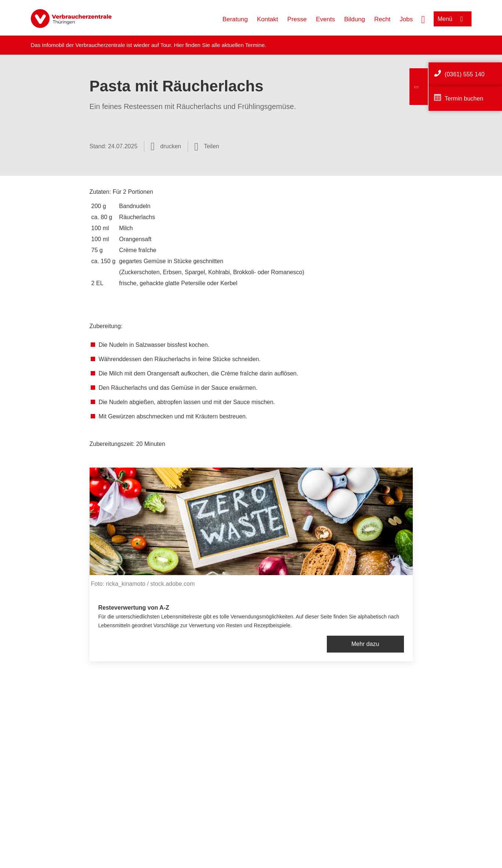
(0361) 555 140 (465, 74)
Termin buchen (464, 99)
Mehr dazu (365, 644)
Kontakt (268, 19)
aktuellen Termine (243, 45)
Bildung (355, 19)
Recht (382, 19)
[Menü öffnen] (453, 19)
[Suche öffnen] (423, 19)
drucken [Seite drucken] (171, 146)
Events (325, 19)
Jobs (406, 19)
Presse (297, 19)
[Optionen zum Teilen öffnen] (207, 146)
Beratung (235, 19)
